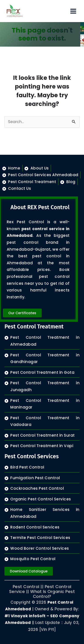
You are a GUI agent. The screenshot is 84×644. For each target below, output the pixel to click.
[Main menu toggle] (73, 11)
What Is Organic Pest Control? (53, 594)
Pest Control (26, 587)
